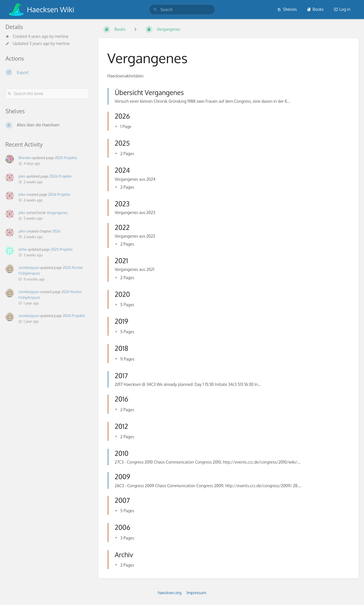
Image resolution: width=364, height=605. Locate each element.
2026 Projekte (61, 176)
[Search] (155, 10)
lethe (22, 249)
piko (22, 176)
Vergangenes (57, 213)
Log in (342, 9)
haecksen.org (170, 593)
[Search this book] (47, 93)
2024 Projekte (74, 316)
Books (315, 9)
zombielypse (29, 267)
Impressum (196, 593)
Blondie (25, 158)
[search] (182, 10)
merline (62, 36)
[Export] (47, 72)
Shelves (287, 9)
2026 (56, 231)
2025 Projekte (66, 158)
